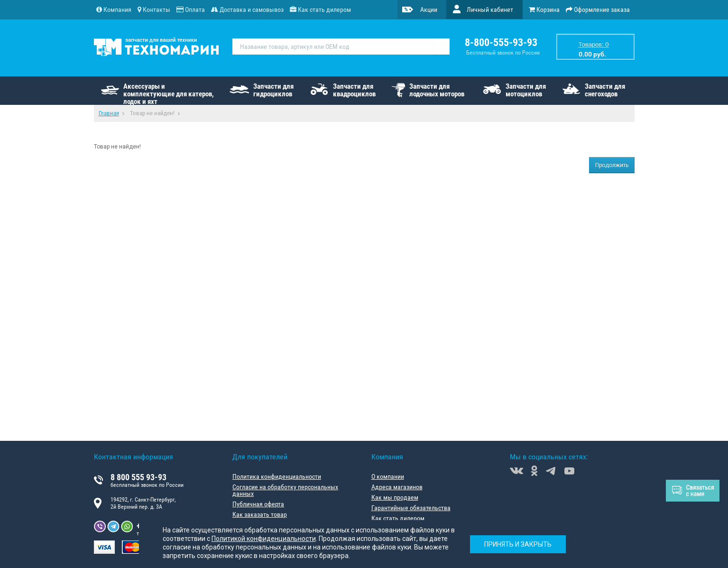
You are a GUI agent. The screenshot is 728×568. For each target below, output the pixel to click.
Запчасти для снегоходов (605, 90)
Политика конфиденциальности (277, 476)
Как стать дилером (398, 518)
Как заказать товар (260, 514)
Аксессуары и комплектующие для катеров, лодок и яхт (169, 93)
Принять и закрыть (518, 544)
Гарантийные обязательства (411, 508)
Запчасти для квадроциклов (354, 90)
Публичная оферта (258, 504)
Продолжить (612, 165)
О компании (388, 476)
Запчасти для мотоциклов (526, 90)
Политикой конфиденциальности (264, 539)
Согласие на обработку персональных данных (285, 490)
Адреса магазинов (397, 487)
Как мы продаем (395, 497)
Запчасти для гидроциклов (273, 90)
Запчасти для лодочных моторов (437, 90)
